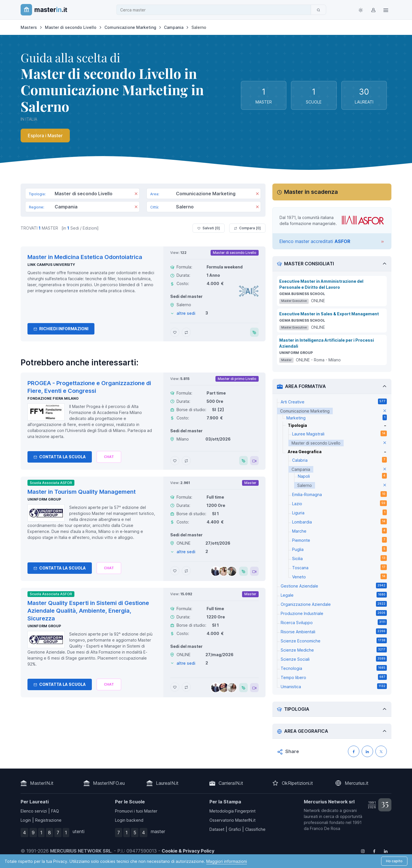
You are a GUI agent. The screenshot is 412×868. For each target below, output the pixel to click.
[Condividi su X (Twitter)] (381, 751)
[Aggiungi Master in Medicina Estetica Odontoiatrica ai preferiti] (175, 332)
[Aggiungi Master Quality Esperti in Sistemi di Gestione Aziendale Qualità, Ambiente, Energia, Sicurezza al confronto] (186, 687)
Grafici (235, 829)
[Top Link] (386, 10)
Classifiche (255, 829)
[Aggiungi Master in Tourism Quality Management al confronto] (186, 571)
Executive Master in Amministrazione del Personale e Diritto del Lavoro (321, 284)
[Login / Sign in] (373, 10)
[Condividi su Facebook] (354, 751)
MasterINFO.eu (109, 783)
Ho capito (394, 861)
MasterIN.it (42, 783)
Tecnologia (334, 668)
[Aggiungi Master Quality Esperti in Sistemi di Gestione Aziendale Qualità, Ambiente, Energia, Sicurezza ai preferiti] (175, 687)
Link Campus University (51, 265)
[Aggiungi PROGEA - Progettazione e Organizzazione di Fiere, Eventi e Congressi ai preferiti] (175, 461)
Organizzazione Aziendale (334, 604)
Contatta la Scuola (60, 457)
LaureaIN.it (167, 783)
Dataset (217, 829)
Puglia (339, 549)
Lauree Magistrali (339, 433)
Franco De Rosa (325, 828)
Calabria (339, 460)
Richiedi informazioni (61, 329)
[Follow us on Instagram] (363, 851)
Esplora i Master (45, 136)
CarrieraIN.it (231, 783)
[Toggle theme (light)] (360, 10)
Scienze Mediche (334, 650)
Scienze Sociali (334, 659)
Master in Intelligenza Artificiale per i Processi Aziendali (327, 343)
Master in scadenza (311, 192)
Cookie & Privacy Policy (188, 851)
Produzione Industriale (334, 613)
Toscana (339, 567)
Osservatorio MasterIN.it (232, 820)
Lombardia (339, 521)
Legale (334, 595)
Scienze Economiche (334, 640)
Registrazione (48, 820)
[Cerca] (318, 10)
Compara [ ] (247, 228)
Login (26, 820)
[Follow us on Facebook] (374, 851)
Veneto (339, 576)
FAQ (55, 811)
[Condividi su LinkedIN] (367, 751)
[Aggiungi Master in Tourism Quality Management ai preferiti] (175, 571)
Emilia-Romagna (339, 494)
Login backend (129, 820)
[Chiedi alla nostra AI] (109, 457)
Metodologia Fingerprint (232, 811)
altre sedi (186, 313)
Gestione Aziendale (334, 586)
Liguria (339, 512)
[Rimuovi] (136, 194)
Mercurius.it (357, 783)
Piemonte (339, 540)
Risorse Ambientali (334, 631)
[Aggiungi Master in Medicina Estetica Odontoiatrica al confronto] (186, 332)
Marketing (337, 417)
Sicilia (339, 558)
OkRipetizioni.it (297, 783)
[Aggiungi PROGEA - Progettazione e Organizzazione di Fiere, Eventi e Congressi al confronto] (186, 461)
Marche (339, 531)
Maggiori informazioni (227, 861)
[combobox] (215, 10)
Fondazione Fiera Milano (53, 398)
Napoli (342, 476)
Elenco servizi (34, 811)
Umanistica (334, 686)
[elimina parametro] (385, 411)
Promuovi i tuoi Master (136, 811)
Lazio (339, 503)
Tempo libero (334, 677)
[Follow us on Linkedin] (386, 851)
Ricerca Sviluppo (334, 622)
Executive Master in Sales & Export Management (329, 314)
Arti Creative (334, 401)
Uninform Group (44, 499)
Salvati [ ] (209, 228)
